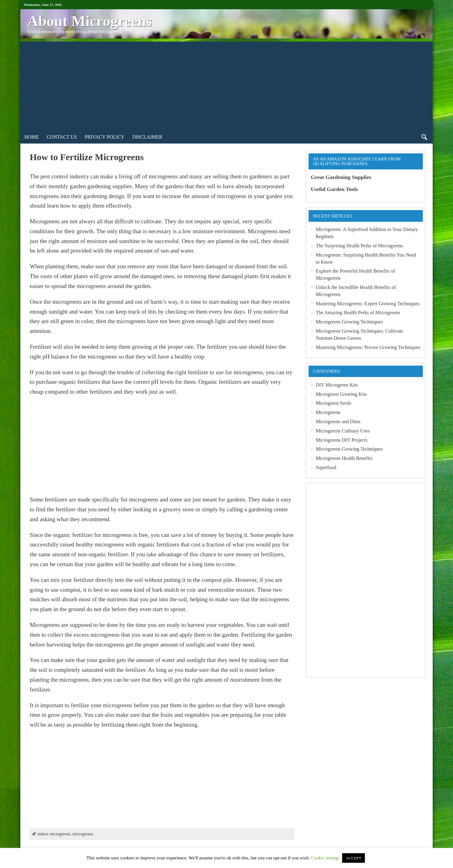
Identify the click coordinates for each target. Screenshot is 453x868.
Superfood (326, 467)
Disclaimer (148, 137)
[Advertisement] (226, 85)
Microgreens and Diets (338, 422)
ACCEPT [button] (354, 858)
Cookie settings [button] (325, 858)
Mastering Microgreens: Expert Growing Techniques (368, 304)
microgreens (83, 834)
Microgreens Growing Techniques (349, 322)
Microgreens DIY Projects (342, 440)
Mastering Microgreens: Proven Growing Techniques (368, 347)
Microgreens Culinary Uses (343, 431)
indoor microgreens (54, 834)
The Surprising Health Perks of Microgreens (359, 246)
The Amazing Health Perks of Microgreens (358, 312)
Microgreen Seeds (334, 403)
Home (32, 137)
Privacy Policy (105, 137)
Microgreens (328, 412)
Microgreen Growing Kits (341, 394)
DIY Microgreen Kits (337, 385)
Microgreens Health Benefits (344, 458)
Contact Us (62, 137)
